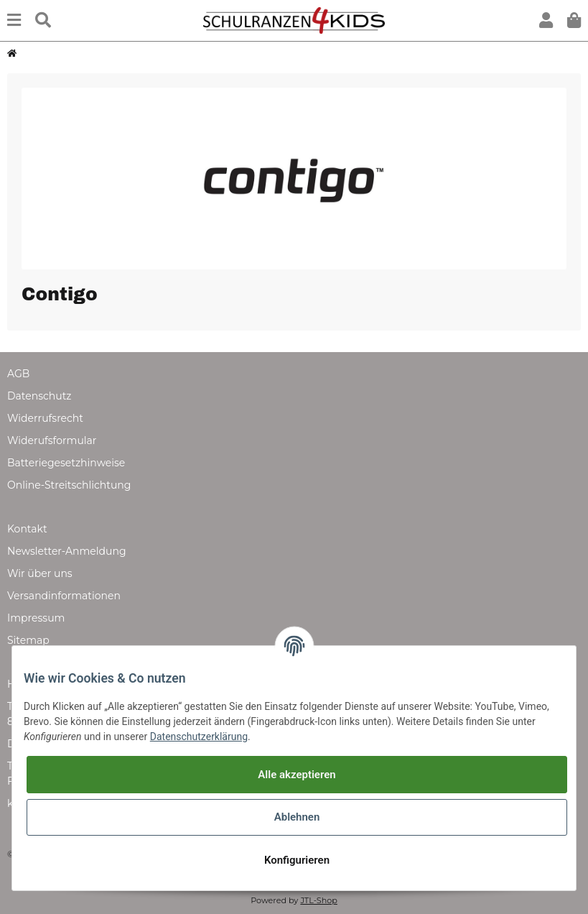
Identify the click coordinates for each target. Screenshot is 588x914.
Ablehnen (297, 817)
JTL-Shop (318, 900)
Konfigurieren (297, 860)
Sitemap (28, 640)
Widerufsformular (52, 440)
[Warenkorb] (574, 20)
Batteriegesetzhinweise (66, 463)
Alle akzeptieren (297, 775)
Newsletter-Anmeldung (66, 551)
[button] (546, 20)
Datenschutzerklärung (199, 737)
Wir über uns (40, 573)
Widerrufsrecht (45, 418)
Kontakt (27, 529)
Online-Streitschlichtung (69, 485)
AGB (18, 374)
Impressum (36, 618)
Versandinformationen (64, 596)
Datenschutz (39, 396)
